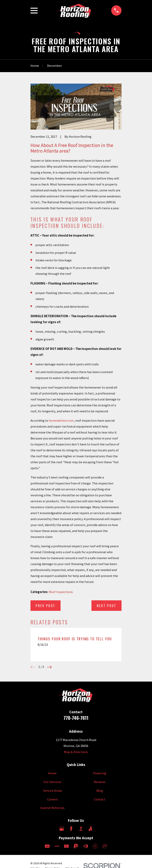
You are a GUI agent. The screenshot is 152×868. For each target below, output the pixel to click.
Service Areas (52, 791)
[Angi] (90, 829)
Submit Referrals (52, 808)
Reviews (100, 782)
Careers (52, 799)
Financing (100, 773)
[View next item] (49, 667)
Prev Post (45, 606)
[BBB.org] (81, 829)
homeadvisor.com (61, 421)
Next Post (107, 606)
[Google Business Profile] (62, 829)
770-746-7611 (76, 718)
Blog (100, 791)
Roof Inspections (61, 592)
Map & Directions (76, 752)
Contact (100, 799)
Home (52, 773)
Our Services (52, 782)
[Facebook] (71, 829)
